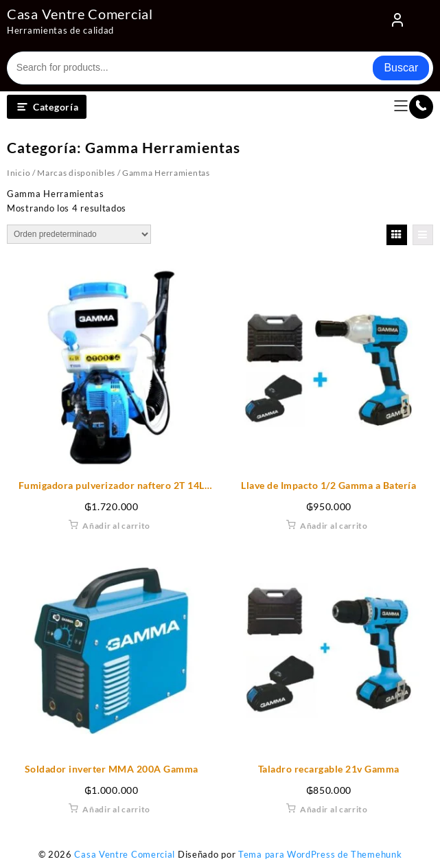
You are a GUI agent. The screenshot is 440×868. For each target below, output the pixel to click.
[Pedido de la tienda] (79, 234)
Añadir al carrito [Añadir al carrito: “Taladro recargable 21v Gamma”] (334, 809)
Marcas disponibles (76, 173)
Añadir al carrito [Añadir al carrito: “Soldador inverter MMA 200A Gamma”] (116, 809)
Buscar (401, 68)
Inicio (19, 173)
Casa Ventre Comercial (80, 14)
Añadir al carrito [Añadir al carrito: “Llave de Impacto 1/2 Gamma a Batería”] (334, 526)
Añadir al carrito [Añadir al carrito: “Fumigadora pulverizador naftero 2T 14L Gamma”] (116, 526)
